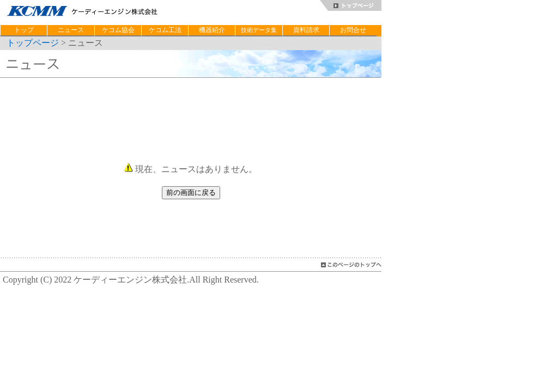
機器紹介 (212, 30)
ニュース (71, 30)
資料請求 (306, 30)
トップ (24, 30)
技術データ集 (259, 30)
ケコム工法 (165, 30)
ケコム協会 (118, 30)
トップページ (33, 43)
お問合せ (353, 30)
